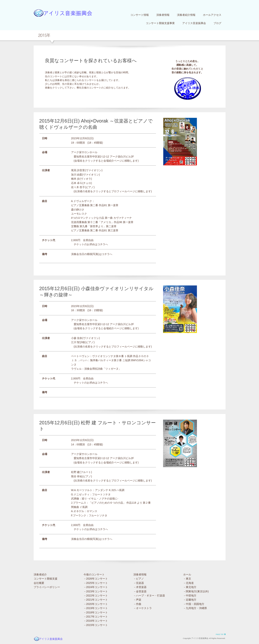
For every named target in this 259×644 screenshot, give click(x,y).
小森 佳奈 (77, 338)
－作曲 (137, 604)
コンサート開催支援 (46, 579)
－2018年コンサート (96, 612)
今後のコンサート (94, 574)
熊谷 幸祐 (77, 476)
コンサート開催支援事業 (160, 23)
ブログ (217, 23)
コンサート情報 (140, 15)
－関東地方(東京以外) (196, 591)
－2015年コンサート (96, 625)
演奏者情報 (163, 15)
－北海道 (188, 583)
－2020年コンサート (96, 604)
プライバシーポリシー (47, 587)
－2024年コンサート (96, 587)
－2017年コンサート (96, 617)
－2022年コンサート (96, 596)
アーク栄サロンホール (84, 152)
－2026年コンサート (96, 579)
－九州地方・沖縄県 (195, 608)
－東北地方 (190, 587)
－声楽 (137, 600)
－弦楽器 (139, 583)
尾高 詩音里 (78, 170)
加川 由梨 (77, 175)
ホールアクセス (212, 15)
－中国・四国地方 (194, 604)
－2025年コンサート (96, 583)
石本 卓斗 (77, 183)
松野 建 (75, 472)
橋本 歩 (75, 179)
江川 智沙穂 (78, 342)
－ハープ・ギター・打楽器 (149, 596)
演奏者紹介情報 (186, 15)
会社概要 (39, 583)
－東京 (187, 579)
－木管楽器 (140, 587)
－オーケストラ (143, 608)
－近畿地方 (190, 600)
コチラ (101, 244)
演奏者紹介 (40, 574)
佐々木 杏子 (78, 187)
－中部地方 (190, 596)
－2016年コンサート (96, 621)
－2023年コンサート (96, 591)
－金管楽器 (140, 591)
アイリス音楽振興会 (194, 23)
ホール (187, 574)
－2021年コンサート (96, 600)
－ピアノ (139, 579)
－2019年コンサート (96, 608)
